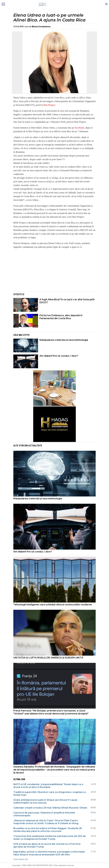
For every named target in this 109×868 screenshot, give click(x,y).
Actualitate (35, 446)
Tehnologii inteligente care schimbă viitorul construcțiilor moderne (53, 605)
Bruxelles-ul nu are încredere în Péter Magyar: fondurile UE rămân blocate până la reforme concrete (48, 830)
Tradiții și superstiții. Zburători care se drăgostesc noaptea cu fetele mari (50, 794)
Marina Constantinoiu (41, 27)
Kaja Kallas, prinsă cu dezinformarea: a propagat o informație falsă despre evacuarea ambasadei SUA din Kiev (49, 853)
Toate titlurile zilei (21, 859)
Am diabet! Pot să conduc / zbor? (59, 356)
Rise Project (49, 105)
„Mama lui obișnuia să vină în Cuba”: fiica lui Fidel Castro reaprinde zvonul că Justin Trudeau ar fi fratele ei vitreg (46, 822)
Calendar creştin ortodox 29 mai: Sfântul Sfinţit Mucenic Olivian (50, 808)
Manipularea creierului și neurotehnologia (64, 340)
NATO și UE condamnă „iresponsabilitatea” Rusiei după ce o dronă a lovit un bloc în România (48, 786)
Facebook (79, 128)
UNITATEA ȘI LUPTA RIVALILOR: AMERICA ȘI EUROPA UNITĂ (48, 658)
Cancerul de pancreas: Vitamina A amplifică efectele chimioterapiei (44, 814)
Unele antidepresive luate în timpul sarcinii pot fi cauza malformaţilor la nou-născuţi (45, 801)
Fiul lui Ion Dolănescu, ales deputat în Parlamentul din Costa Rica (61, 317)
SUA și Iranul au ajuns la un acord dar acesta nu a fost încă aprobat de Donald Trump (47, 845)
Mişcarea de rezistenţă (55, 4)
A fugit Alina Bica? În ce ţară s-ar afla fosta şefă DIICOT (67, 301)
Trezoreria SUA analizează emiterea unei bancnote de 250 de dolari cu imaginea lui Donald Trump (50, 838)
